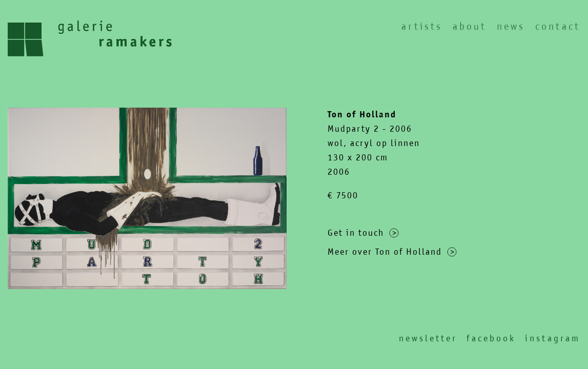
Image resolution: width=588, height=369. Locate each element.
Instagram (553, 338)
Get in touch (363, 233)
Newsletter (428, 338)
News (511, 26)
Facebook (491, 338)
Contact (558, 26)
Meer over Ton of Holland (392, 252)
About (470, 26)
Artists (422, 26)
